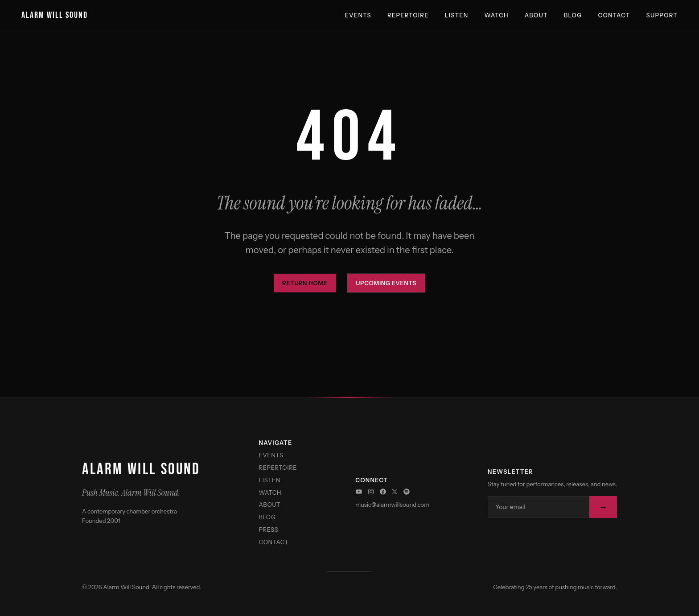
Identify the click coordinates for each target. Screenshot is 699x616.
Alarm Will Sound (55, 15)
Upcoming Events (386, 283)
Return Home (305, 283)
